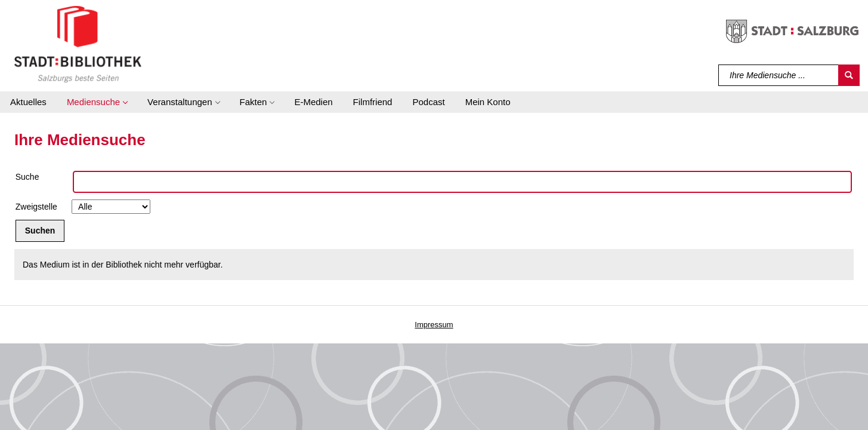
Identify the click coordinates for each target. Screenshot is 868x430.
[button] (97, 102)
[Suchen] (849, 75)
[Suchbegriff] (779, 75)
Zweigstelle (36, 207)
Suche (27, 177)
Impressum (434, 325)
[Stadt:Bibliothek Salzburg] (78, 44)
